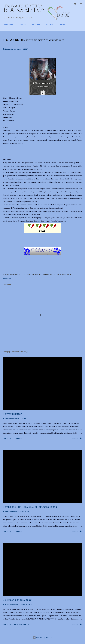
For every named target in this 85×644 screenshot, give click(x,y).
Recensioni (35, 24)
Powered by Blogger (43, 637)
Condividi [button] (7, 278)
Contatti (60, 24)
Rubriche (48, 24)
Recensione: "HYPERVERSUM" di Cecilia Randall (31, 507)
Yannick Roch (65, 275)
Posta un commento (21, 624)
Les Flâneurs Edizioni (30, 275)
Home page (7, 24)
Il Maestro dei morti (11, 275)
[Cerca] (75, 4)
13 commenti (18, 531)
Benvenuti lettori (13, 414)
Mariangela (44, 275)
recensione (54, 275)
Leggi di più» (77, 438)
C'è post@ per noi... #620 (17, 600)
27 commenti (18, 438)
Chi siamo (21, 24)
